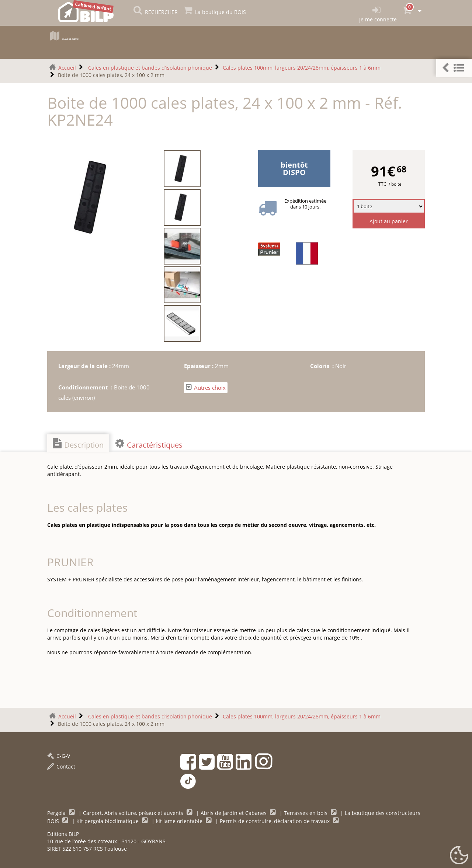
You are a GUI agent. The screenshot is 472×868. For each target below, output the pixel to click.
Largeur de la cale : (85, 366)
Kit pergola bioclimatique (108, 821)
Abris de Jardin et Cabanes (234, 813)
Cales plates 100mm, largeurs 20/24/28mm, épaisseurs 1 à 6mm (302, 68)
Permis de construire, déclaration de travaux (275, 821)
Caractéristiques (149, 444)
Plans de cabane (83, 38)
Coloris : (323, 366)
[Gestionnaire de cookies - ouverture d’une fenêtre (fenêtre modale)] (459, 855)
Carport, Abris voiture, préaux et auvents (134, 813)
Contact (61, 766)
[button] (454, 68)
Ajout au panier (389, 221)
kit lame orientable (180, 821)
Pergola (57, 813)
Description (78, 444)
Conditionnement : (86, 387)
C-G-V (59, 756)
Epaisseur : (199, 366)
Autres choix (206, 387)
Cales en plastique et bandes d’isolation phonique (149, 68)
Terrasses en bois (306, 813)
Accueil (67, 68)
